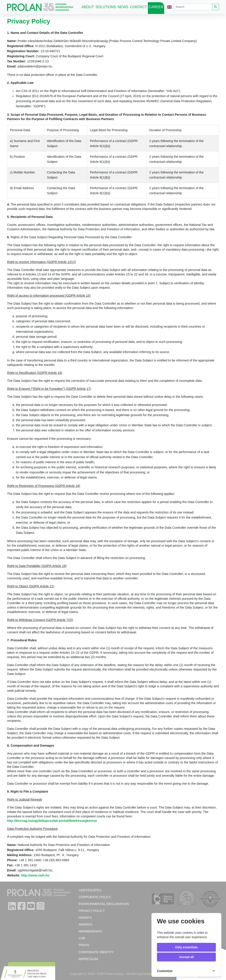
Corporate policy (95, 897)
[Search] (193, 7)
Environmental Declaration (104, 904)
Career (156, 7)
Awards (85, 924)
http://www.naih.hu (35, 875)
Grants (85, 918)
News (123, 7)
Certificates (90, 890)
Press (84, 945)
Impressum (88, 959)
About (88, 7)
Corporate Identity (96, 952)
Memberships (90, 931)
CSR (82, 938)
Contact (138, 7)
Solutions (106, 7)
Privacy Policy (92, 911)
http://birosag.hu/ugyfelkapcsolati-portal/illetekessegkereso (52, 821)
